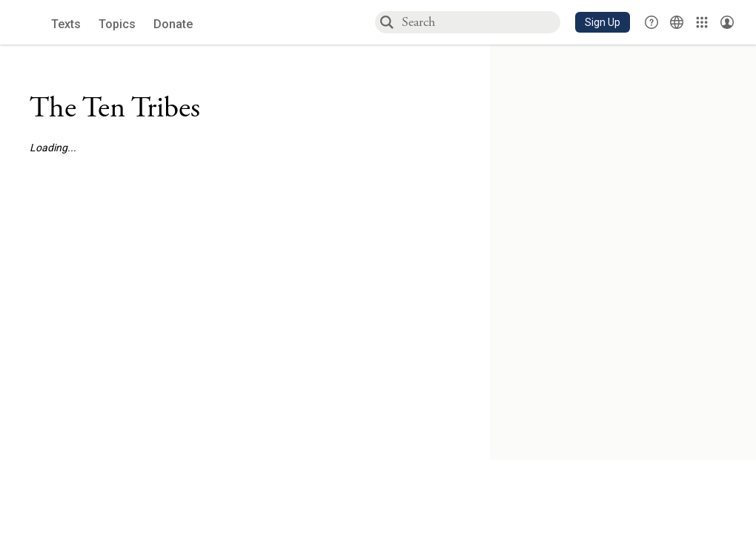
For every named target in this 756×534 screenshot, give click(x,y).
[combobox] (480, 22)
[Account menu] (727, 22)
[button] (603, 22)
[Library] (702, 22)
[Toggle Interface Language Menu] (677, 22)
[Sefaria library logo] (29, 23)
